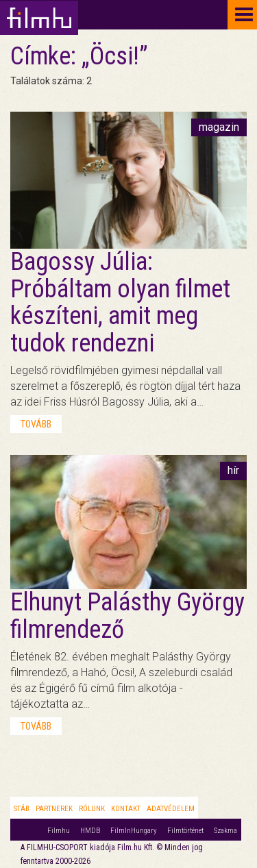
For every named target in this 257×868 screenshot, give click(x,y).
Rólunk (92, 809)
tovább (36, 424)
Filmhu (59, 831)
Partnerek (54, 809)
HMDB (90, 831)
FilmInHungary (134, 831)
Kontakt (126, 809)
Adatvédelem (171, 809)
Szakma (225, 831)
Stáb (22, 809)
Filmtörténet (185, 831)
